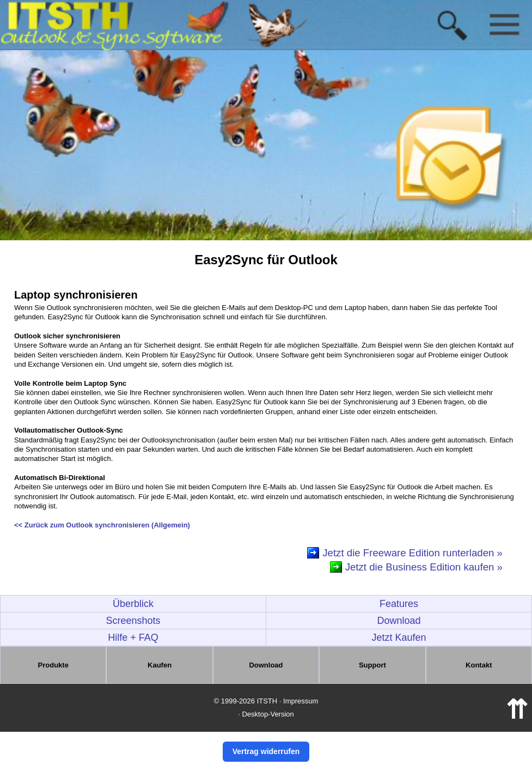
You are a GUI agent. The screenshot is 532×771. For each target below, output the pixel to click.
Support (372, 665)
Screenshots (133, 621)
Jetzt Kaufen (399, 638)
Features (399, 604)
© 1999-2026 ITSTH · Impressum (266, 701)
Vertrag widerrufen (266, 751)
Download (399, 621)
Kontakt (479, 665)
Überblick (133, 604)
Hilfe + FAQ (133, 638)
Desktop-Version (268, 714)
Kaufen (160, 665)
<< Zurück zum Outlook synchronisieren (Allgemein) (102, 525)
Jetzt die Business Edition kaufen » (424, 567)
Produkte (53, 665)
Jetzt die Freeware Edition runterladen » (412, 553)
